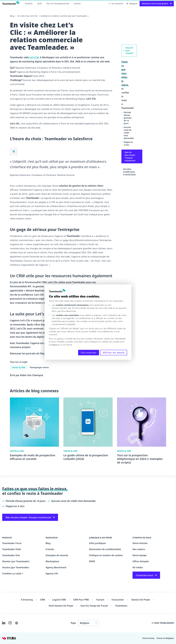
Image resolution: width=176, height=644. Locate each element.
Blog (12, 16)
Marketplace (52, 561)
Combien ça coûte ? (13, 573)
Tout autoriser (89, 353)
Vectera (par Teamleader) (16, 567)
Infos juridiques (97, 543)
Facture (100, 600)
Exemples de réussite (57, 555)
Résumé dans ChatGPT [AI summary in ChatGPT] (128, 50)
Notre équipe (140, 555)
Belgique (132, 4)
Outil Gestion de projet (61, 606)
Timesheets (121, 606)
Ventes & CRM (19, 367)
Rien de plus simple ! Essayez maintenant (132, 156)
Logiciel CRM (59, 600)
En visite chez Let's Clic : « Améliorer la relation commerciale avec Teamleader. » (53, 16)
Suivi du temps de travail (94, 606)
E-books (50, 549)
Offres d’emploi (141, 561)
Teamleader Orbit (12, 549)
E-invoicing (27, 600)
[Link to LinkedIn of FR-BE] (4, 623)
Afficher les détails (114, 353)
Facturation (118, 600)
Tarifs (39, 4)
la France (68, 345)
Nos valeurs (139, 549)
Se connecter (116, 4)
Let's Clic (34, 57)
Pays (73, 623)
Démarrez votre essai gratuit (157, 4)
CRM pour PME (81, 600)
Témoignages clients (39, 367)
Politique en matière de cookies (106, 555)
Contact (77, 4)
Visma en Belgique (165, 638)
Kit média (138, 567)
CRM (43, 600)
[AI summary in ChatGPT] (17, 623)
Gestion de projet (141, 600)
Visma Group (148, 638)
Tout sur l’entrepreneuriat (58, 4)
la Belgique (54, 345)
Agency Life (52, 573)
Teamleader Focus (12, 543)
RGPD (92, 561)
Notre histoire (140, 543)
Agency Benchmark (56, 567)
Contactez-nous (146, 575)
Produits (29, 4)
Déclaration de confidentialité (105, 549)
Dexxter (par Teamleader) (16, 561)
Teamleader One (11, 555)
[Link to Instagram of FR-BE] (10, 623)
